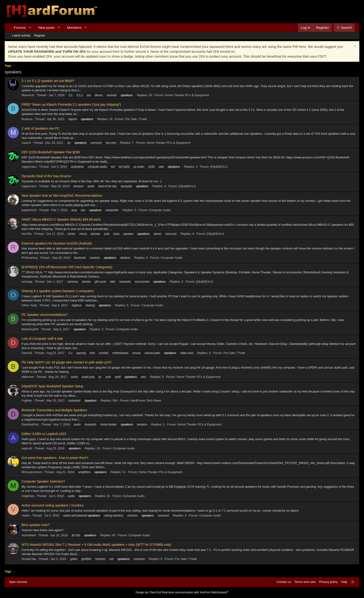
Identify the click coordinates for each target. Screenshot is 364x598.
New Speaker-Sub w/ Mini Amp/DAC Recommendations (62, 196)
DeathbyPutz (30, 424)
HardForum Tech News (146, 400)
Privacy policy (328, 582)
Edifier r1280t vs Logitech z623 (44, 434)
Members (74, 28)
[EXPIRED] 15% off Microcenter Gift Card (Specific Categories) (67, 267)
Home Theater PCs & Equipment (187, 95)
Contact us (284, 582)
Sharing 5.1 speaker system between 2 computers (58, 291)
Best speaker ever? (36, 525)
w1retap (27, 282)
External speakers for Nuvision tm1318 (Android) (57, 243)
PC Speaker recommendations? (45, 315)
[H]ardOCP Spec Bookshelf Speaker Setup (52, 386)
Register (40, 35)
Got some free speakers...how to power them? (55, 458)
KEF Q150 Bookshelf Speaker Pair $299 (51, 152)
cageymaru (29, 167)
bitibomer (28, 377)
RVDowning (29, 258)
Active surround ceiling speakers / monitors (53, 505)
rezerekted (29, 535)
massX (26, 143)
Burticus (27, 119)
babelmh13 (29, 210)
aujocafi (27, 448)
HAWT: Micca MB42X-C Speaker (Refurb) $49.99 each (61, 219)
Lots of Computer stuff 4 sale (42, 339)
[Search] (344, 28)
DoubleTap (29, 559)
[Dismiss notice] (354, 47)
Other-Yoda (29, 305)
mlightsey (28, 496)
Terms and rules (305, 582)
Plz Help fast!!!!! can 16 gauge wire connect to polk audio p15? (67, 362)
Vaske (26, 515)
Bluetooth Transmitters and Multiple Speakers (54, 410)
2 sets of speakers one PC (41, 128)
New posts (46, 28)
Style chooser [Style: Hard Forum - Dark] (18, 582)
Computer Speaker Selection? (43, 481)
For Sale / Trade (136, 119)
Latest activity (21, 35)
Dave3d (27, 353)
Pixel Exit (155, 592)
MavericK (28, 95)
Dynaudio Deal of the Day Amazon (46, 176)
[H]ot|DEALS (219, 167)
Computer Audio (160, 210)
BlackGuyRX (30, 329)
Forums (20, 28)
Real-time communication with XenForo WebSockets (195, 592)
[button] (30, 28)
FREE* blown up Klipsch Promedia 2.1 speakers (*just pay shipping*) (71, 105)
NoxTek (27, 234)
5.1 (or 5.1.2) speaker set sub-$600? (48, 81)
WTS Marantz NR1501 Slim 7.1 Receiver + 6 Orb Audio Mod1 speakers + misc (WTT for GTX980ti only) (96, 545)
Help (344, 582)
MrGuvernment (32, 472)
